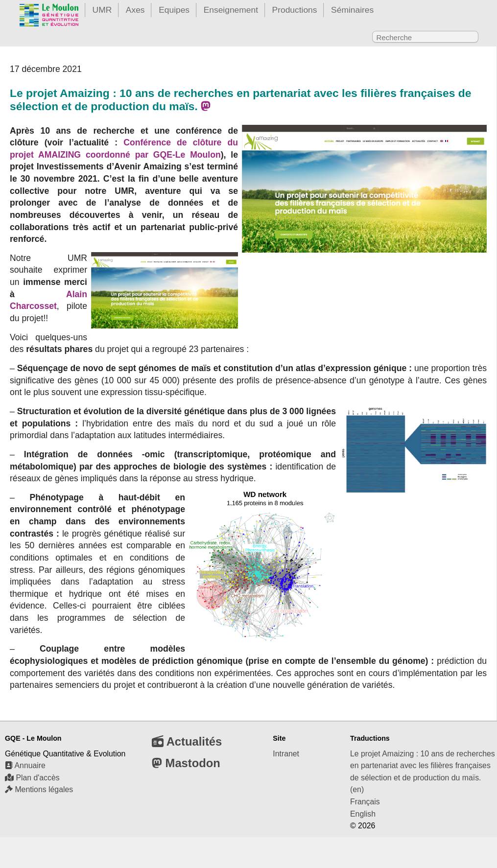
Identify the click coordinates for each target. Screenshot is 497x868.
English (363, 814)
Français (365, 802)
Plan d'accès (32, 778)
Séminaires (352, 10)
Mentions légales (39, 789)
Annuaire (25, 765)
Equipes (174, 10)
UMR (102, 10)
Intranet (286, 754)
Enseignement (231, 10)
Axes (135, 10)
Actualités (187, 741)
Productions (295, 10)
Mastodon (186, 763)
